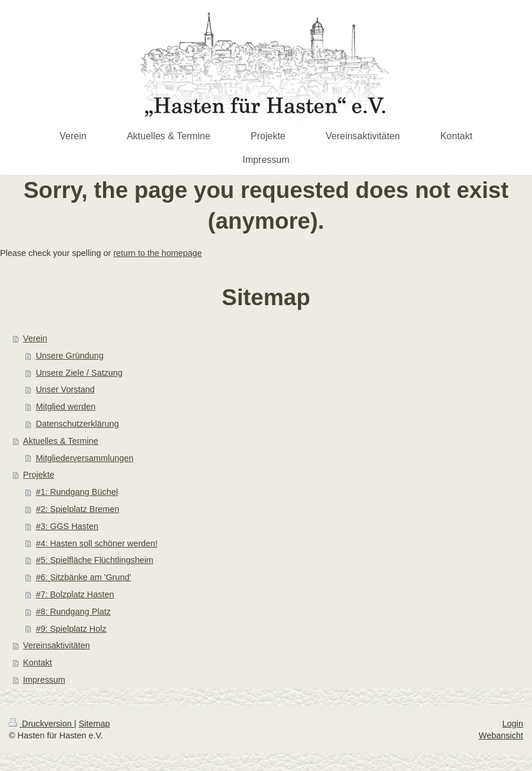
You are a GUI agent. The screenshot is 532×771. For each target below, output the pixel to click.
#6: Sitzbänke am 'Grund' (83, 577)
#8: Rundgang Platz (73, 612)
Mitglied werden (65, 407)
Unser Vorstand (65, 389)
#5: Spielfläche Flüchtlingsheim (94, 560)
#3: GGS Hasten (67, 526)
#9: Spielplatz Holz (71, 629)
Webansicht (501, 735)
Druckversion (41, 724)
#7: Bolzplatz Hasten (75, 594)
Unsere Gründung (69, 356)
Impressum (44, 680)
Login (513, 724)
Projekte (39, 475)
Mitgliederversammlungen (84, 458)
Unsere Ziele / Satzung (79, 373)
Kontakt (38, 663)
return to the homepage (158, 253)
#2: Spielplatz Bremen (77, 509)
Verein (35, 338)
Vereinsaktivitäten (57, 645)
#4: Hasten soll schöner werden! (97, 543)
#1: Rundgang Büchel (76, 492)
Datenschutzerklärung (77, 424)
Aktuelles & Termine (61, 441)
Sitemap (94, 724)
